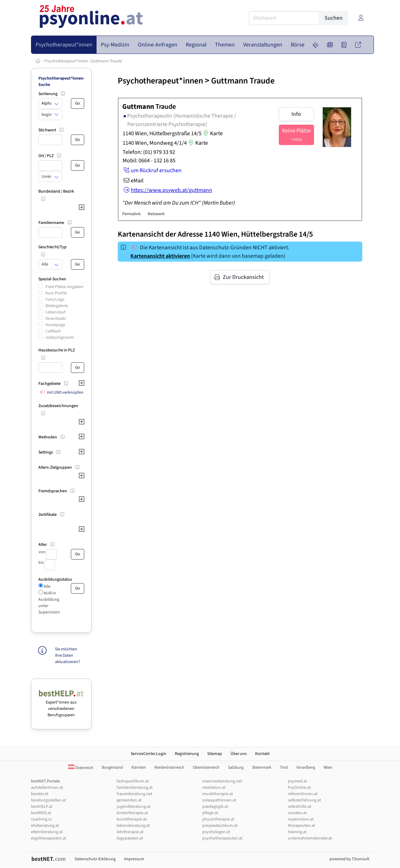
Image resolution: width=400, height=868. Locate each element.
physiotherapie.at (218, 819)
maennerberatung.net (222, 781)
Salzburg (236, 767)
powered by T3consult (349, 859)
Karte (212, 133)
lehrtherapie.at (130, 832)
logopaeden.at (130, 838)
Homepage (55, 325)
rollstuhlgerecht (60, 338)
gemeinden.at (129, 800)
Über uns (239, 754)
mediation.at (214, 788)
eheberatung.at (45, 826)
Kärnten (139, 767)
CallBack (53, 331)
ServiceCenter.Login (149, 754)
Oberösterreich (206, 767)
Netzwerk (156, 214)
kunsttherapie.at (132, 819)
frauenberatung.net (134, 794)
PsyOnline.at (299, 788)
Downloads (56, 319)
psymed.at (297, 781)
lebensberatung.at (133, 826)
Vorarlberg (306, 767)
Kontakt (262, 754)
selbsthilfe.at (300, 807)
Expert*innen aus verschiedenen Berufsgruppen (61, 705)
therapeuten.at (301, 826)
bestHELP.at (42, 807)
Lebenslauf (56, 312)
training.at (297, 832)
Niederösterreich (169, 767)
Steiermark (262, 767)
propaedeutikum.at (220, 826)
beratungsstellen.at (48, 800)
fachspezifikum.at (133, 781)
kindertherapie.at (132, 813)
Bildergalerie (57, 306)
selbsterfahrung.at (304, 800)
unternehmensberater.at (310, 838)
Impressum (134, 859)
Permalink (131, 214)
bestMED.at (41, 813)
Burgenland (112, 767)
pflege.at (210, 813)
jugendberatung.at (134, 807)
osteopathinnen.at (219, 800)
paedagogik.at (215, 807)
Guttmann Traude (106, 61)
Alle (47, 586)
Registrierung (187, 754)
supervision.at (301, 819)
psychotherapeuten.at (222, 838)
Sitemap (215, 754)
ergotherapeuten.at (49, 838)
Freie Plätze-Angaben (64, 287)
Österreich (81, 768)
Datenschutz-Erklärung (95, 859)
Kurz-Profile (56, 293)
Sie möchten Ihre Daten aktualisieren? (67, 655)
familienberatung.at (135, 788)
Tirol (284, 767)
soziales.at (297, 813)
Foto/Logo (55, 299)
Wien (328, 767)
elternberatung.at (47, 832)
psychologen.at (216, 832)
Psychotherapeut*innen (66, 61)
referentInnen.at (303, 794)
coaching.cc (41, 819)
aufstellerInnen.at (47, 788)
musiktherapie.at (218, 794)
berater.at (40, 794)
